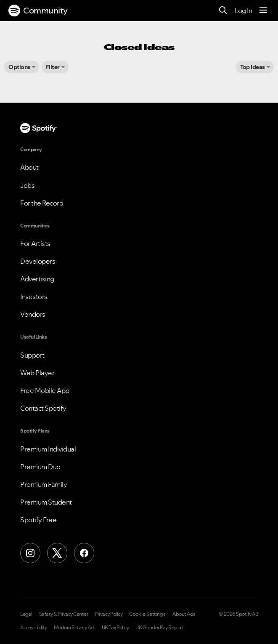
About (29, 167)
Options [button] (19, 67)
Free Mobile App (45, 390)
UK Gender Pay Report (159, 628)
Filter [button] (53, 67)
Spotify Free (38, 520)
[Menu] (263, 11)
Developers (38, 261)
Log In (243, 11)
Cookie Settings (147, 614)
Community (38, 11)
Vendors (33, 314)
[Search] (223, 11)
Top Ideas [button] (253, 67)
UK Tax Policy (115, 628)
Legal (26, 614)
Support (32, 355)
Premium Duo (40, 467)
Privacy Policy (109, 614)
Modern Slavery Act (74, 628)
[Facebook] (84, 553)
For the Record (42, 203)
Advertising (37, 279)
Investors (34, 297)
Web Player (37, 373)
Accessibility (34, 628)
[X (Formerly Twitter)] (57, 553)
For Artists (35, 243)
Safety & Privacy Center (64, 614)
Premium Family (44, 484)
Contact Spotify (43, 408)
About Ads (184, 614)
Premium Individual (48, 449)
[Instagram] (30, 553)
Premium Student (46, 502)
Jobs (27, 185)
